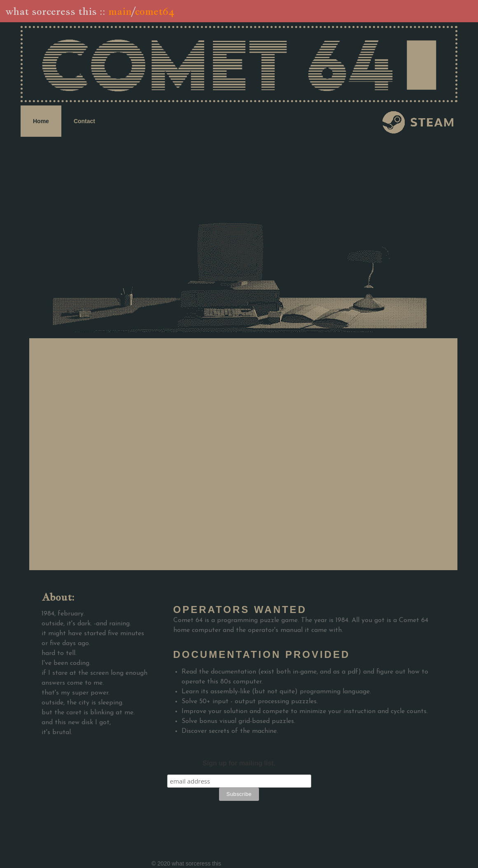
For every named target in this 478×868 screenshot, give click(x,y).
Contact (84, 121)
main (120, 11)
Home (41, 121)
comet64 (154, 11)
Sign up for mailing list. (239, 763)
